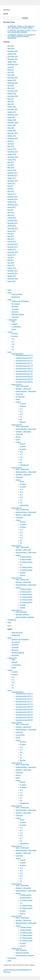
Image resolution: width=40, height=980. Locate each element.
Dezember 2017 (13, 173)
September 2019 (13, 138)
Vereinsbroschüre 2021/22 (24, 374)
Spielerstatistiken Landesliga (25, 617)
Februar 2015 (12, 242)
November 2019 (13, 133)
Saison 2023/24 (17, 425)
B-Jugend (15, 336)
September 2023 (13, 83)
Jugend (10, 332)
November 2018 (13, 152)
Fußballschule (24, 465)
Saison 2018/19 (17, 610)
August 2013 (12, 281)
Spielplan (15, 324)
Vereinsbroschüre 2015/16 (24, 361)
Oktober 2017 (12, 178)
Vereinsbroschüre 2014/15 (24, 358)
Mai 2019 (10, 141)
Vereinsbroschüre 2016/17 (24, 363)
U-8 (13, 349)
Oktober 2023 (12, 80)
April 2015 (11, 236)
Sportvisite (15, 306)
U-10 (13, 344)
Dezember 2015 (13, 220)
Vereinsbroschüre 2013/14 (24, 355)
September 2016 (13, 205)
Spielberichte (16, 297)
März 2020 (11, 128)
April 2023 (11, 86)
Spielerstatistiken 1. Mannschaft (26, 391)
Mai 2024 (10, 70)
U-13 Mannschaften (26, 570)
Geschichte (15, 317)
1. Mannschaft (12, 320)
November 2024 (13, 59)
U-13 (21, 489)
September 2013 (13, 279)
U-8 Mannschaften (26, 557)
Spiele (9, 293)
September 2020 (13, 123)
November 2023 (13, 78)
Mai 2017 (10, 186)
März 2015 (11, 239)
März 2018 (11, 168)
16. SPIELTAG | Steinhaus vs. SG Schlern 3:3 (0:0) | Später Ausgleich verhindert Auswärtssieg (21, 36)
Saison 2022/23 (17, 468)
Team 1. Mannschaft (22, 386)
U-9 (13, 347)
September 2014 (13, 252)
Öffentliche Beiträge (18, 314)
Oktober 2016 (12, 202)
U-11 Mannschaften (26, 597)
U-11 (13, 341)
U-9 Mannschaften (26, 559)
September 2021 (13, 115)
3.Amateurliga (20, 397)
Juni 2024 (11, 67)
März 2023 (11, 88)
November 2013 (13, 273)
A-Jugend (15, 334)
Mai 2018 (10, 162)
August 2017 (12, 183)
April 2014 (11, 263)
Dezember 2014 (13, 244)
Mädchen (23, 422)
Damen (14, 329)
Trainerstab (15, 309)
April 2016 (11, 212)
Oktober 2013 (12, 276)
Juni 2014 (11, 257)
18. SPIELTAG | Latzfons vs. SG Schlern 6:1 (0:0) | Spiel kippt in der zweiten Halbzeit (21, 27)
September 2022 (13, 96)
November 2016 (13, 199)
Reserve (18, 437)
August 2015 (12, 231)
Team (13, 321)
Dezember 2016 (13, 197)
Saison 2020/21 (17, 546)
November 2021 (13, 109)
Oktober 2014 (12, 250)
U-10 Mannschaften (26, 562)
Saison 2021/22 (17, 508)
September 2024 (13, 64)
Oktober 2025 (12, 54)
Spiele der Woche (17, 294)
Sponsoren (15, 312)
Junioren (23, 444)
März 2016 (11, 215)
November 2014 (13, 247)
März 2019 (11, 146)
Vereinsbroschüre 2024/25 (24, 382)
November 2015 (13, 223)
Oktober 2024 (12, 62)
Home (9, 290)
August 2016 (12, 207)
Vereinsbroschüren (18, 354)
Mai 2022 (10, 99)
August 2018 (12, 160)
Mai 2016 (10, 210)
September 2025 (13, 56)
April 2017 (11, 189)
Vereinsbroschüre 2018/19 (24, 369)
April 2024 (11, 72)
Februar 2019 (12, 149)
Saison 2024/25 (17, 384)
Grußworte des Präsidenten (20, 301)
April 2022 (11, 101)
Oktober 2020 (12, 120)
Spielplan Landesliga (22, 615)
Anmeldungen (12, 620)
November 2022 (13, 91)
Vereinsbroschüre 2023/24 (24, 379)
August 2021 (12, 117)
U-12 (13, 339)
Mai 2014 (10, 260)
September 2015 (13, 228)
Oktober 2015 (12, 226)
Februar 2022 (12, 107)
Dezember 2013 (13, 271)
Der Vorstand (16, 304)
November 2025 (13, 51)
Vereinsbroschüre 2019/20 (24, 371)
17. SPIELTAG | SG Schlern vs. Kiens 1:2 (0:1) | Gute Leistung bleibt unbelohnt (22, 31)
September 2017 (13, 181)
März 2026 (11, 49)
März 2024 (11, 75)
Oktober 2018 (12, 154)
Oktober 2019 (12, 136)
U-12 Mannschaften (26, 567)
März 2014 (11, 265)
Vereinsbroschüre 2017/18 (24, 366)
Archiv (9, 352)
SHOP (9, 622)
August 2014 (12, 255)
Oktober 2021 (12, 112)
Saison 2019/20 (17, 578)
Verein (9, 300)
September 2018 (13, 157)
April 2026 (11, 46)
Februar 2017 (12, 194)
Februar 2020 (12, 131)
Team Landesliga (21, 612)
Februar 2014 (12, 268)
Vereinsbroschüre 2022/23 (24, 376)
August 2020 (12, 125)
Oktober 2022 (12, 93)
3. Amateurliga (16, 327)
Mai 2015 (10, 234)
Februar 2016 (12, 218)
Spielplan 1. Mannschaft (23, 389)
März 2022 (11, 104)
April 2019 (11, 144)
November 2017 (13, 175)
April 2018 (11, 165)
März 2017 (11, 191)
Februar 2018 (12, 170)
